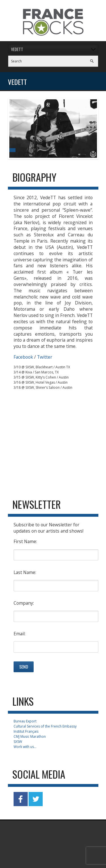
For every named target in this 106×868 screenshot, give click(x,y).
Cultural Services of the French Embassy (45, 726)
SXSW (18, 742)
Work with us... (25, 747)
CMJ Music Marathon (30, 736)
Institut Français (26, 731)
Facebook (23, 357)
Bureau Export (25, 721)
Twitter (45, 357)
